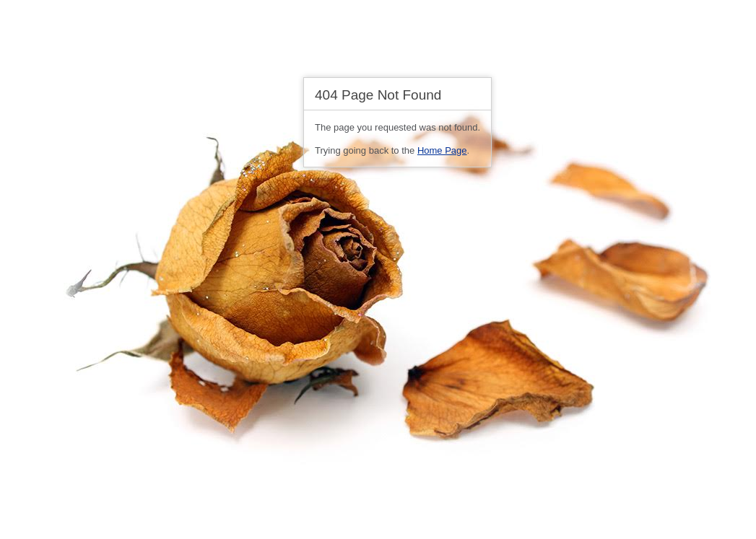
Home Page (442, 150)
